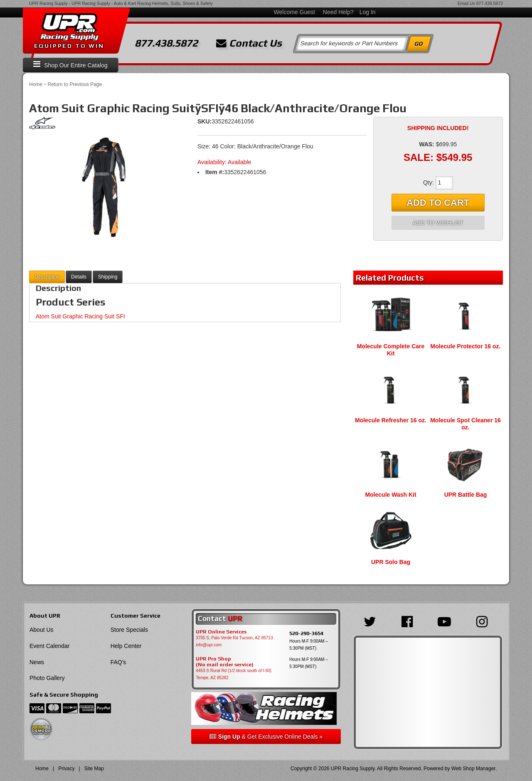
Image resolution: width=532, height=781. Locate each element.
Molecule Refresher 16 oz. (391, 420)
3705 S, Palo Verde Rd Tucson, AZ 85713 (234, 638)
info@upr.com (209, 645)
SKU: (204, 121)
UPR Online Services (221, 632)
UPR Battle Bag (466, 495)
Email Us (466, 3)
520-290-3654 (306, 633)
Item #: (215, 172)
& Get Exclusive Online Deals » (266, 737)
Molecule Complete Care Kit (391, 350)
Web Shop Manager (473, 769)
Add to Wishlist (438, 223)
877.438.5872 (490, 3)
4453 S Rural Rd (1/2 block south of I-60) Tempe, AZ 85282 (234, 674)
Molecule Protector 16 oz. (466, 346)
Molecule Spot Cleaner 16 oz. (465, 424)
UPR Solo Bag (391, 562)
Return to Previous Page (75, 84)
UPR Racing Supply (48, 3)
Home (36, 84)
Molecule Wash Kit (390, 495)
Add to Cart (438, 203)
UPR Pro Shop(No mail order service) (225, 662)
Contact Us (249, 43)
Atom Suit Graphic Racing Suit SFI (80, 316)
